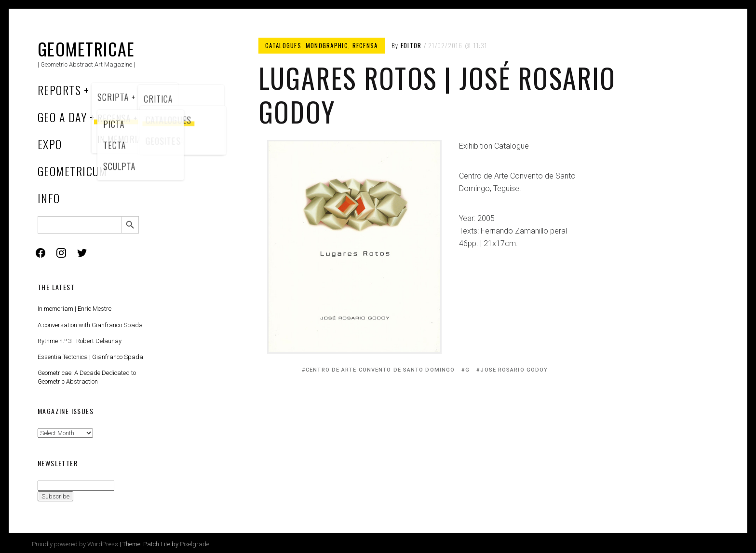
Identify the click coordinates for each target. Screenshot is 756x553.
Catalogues (283, 45)
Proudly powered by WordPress (75, 544)
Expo (50, 144)
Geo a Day (62, 117)
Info (49, 198)
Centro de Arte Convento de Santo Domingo (380, 370)
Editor (411, 45)
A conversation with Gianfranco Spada (90, 325)
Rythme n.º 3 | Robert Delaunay (80, 341)
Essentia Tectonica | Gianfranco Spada (90, 357)
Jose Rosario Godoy (514, 370)
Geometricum (73, 171)
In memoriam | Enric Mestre (74, 309)
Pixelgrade (195, 544)
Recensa (365, 45)
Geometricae (86, 48)
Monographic (327, 45)
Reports (59, 90)
